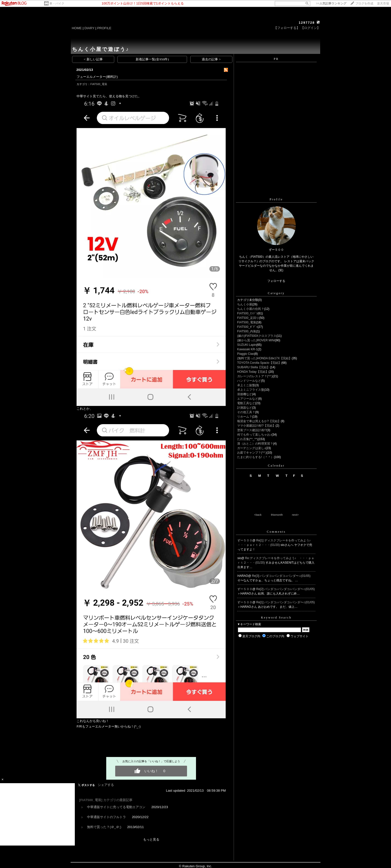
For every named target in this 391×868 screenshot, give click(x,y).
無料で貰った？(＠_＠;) (104, 827)
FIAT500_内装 (247, 331)
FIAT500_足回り (248, 318)
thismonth (277, 515)
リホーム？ (245, 417)
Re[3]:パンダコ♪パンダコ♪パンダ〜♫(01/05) (281, 576)
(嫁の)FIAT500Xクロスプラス (257, 336)
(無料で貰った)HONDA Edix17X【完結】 (264, 358)
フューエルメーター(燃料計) (97, 77)
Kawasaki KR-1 (247, 349)
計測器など (245, 408)
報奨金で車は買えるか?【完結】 (259, 421)
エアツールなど (248, 399)
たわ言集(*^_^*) (247, 439)
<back (258, 515)
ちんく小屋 (245, 304)
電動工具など (246, 403)
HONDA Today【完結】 (253, 372)
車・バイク (57, 3)
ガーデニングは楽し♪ (251, 448)
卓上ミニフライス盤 (251, 390)
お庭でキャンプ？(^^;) (252, 453)
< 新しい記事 (93, 59)
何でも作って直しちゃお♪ (254, 435)
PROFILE (104, 28)
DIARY (90, 28)
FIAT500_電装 (99, 84)
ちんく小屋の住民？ (251, 309)
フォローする (276, 281)
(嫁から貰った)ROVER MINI (256, 340)
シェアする (106, 785)
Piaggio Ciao (246, 354)
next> (295, 515)
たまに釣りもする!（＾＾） (255, 457)
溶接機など (245, 394)
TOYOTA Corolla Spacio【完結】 (259, 363)
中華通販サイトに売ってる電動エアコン (116, 807)
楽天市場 (383, 3)
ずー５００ (245, 540)
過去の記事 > (211, 59)
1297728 (307, 23)
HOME (77, 28)
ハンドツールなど (249, 381)
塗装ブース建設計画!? (252, 430)
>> (331, 3)
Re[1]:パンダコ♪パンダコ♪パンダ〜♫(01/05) (286, 602)
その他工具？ (246, 412)
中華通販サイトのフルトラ (106, 817)
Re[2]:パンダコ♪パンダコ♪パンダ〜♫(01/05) (286, 589)
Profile (276, 199)
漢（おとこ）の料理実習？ (255, 444)
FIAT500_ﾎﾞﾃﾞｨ (247, 327)
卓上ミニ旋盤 (246, 385)
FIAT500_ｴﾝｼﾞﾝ (247, 313)
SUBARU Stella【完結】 (253, 367)
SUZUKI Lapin (247, 345)
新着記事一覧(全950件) (152, 59)
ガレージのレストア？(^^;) (255, 376)
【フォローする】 (287, 28)
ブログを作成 (364, 3)
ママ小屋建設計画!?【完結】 (256, 426)
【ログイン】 (310, 28)
